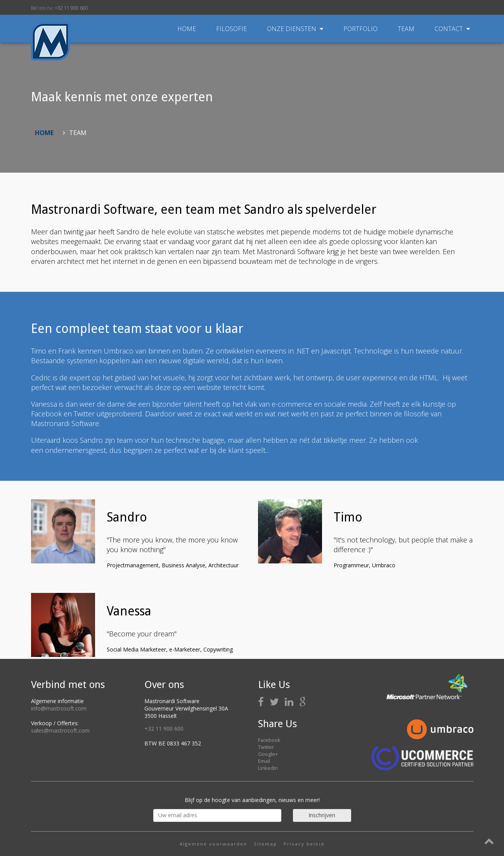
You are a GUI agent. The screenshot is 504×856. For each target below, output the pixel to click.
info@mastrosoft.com (59, 708)
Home (187, 29)
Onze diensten (296, 29)
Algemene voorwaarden (213, 844)
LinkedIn (268, 768)
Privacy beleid (304, 844)
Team (407, 29)
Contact (452, 29)
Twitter (266, 747)
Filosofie (232, 29)
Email (264, 761)
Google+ (268, 754)
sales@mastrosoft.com (60, 730)
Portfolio (361, 29)
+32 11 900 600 (71, 8)
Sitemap (265, 844)
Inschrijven (322, 815)
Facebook (269, 740)
